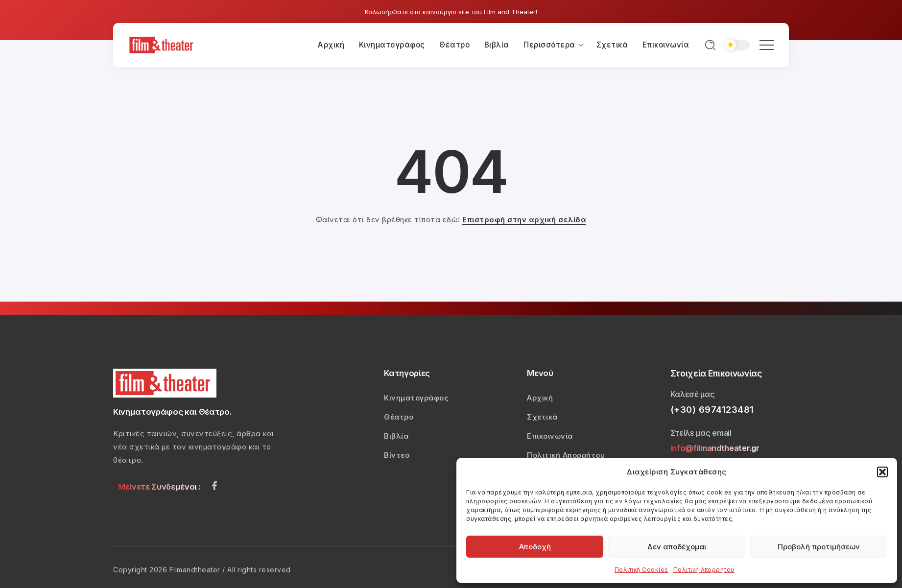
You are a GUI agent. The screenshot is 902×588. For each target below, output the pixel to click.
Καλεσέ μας (693, 394)
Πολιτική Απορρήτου (704, 570)
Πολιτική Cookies (641, 570)
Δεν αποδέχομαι (677, 547)
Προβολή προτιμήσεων (819, 547)
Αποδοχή (535, 547)
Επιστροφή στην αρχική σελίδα (524, 220)
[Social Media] (214, 486)
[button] (882, 472)
